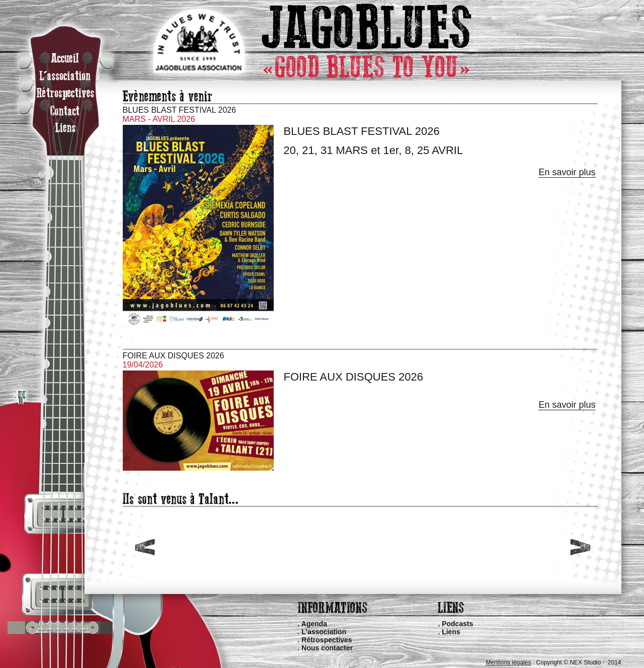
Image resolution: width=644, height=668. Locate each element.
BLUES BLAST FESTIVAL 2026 (180, 110)
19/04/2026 (143, 365)
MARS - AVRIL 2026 (159, 119)
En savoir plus (567, 172)
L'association (324, 632)
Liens (451, 632)
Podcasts (457, 624)
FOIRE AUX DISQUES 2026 (174, 356)
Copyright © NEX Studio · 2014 (579, 662)
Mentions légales (508, 662)
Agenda (314, 624)
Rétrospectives (327, 640)
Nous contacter (327, 648)
